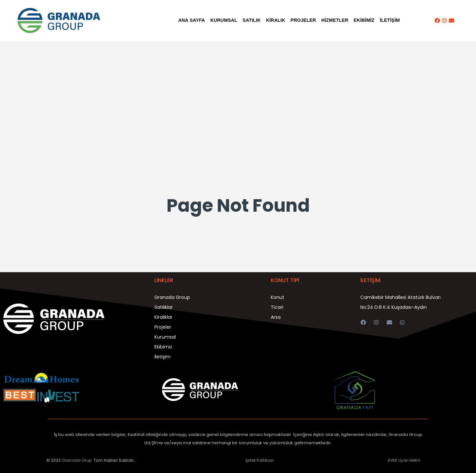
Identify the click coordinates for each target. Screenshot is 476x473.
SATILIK (252, 20)
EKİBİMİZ (364, 20)
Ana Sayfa (192, 20)
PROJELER (303, 20)
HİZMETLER (335, 20)
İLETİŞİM (390, 20)
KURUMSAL (224, 20)
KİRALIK (276, 20)
